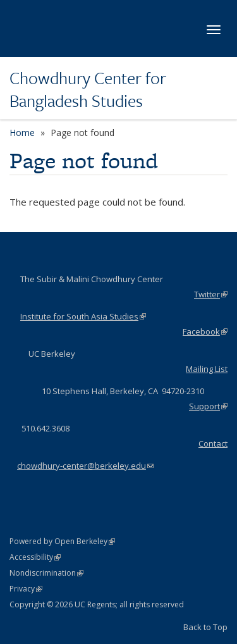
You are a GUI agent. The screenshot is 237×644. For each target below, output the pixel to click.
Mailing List (207, 369)
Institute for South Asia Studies (83, 316)
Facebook (205, 331)
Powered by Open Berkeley (62, 541)
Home (22, 133)
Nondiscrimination (46, 573)
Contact (213, 443)
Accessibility (35, 557)
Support (208, 406)
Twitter (211, 294)
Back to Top (205, 627)
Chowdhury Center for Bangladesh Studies (88, 90)
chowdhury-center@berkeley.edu (85, 466)
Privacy (26, 589)
